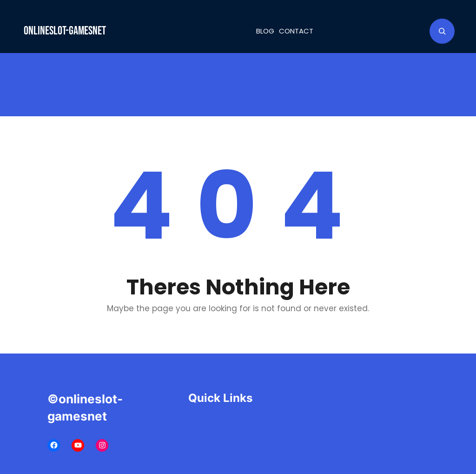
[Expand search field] (442, 31)
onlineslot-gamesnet (65, 31)
